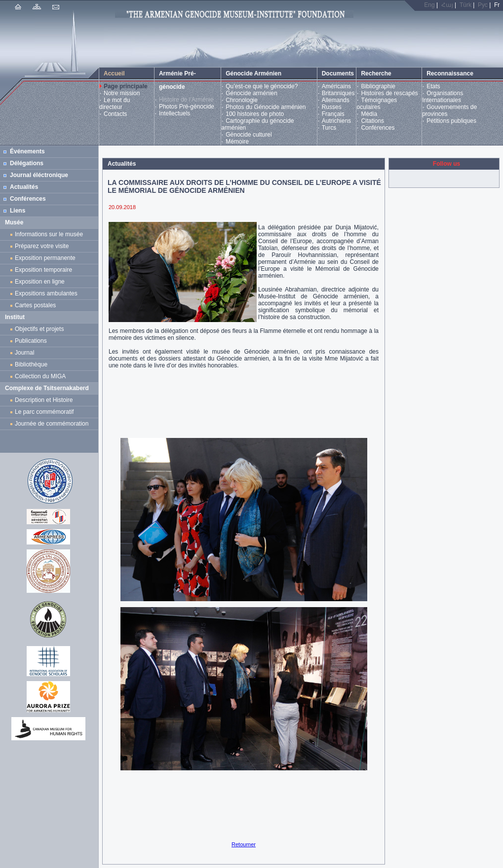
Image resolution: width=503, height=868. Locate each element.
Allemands (336, 100)
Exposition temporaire (43, 270)
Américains (336, 86)
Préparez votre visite (42, 246)
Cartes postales (37, 305)
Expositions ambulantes (48, 293)
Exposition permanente (45, 258)
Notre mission (122, 93)
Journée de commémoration (52, 424)
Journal (26, 353)
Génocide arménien (251, 93)
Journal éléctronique (39, 175)
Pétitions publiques (451, 121)
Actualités (24, 187)
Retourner (244, 844)
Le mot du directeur (115, 104)
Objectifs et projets (39, 329)
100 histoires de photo (255, 114)
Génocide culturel (249, 135)
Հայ (447, 5)
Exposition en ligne (41, 282)
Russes (332, 107)
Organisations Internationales (443, 97)
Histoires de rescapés (389, 93)
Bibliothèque (31, 364)
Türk (465, 5)
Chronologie (242, 100)
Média (369, 114)
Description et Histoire (44, 400)
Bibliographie (378, 86)
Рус (483, 5)
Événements (27, 151)
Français (333, 114)
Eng (429, 5)
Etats (433, 86)
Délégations (27, 163)
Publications (31, 341)
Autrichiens (336, 121)
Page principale (126, 86)
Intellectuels (174, 113)
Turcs (329, 128)
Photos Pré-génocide (187, 107)
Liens (18, 211)
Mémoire (237, 142)
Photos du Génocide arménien (266, 107)
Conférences (378, 128)
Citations (372, 121)
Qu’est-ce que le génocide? (262, 86)
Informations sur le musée (49, 234)
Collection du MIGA (40, 376)
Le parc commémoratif (44, 412)
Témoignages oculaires (377, 104)
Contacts (115, 114)
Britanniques (338, 93)
